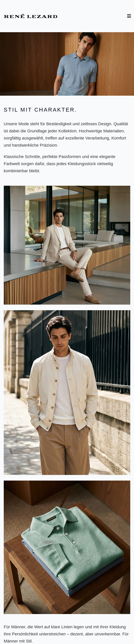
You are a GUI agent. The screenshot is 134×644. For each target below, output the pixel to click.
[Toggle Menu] (129, 16)
